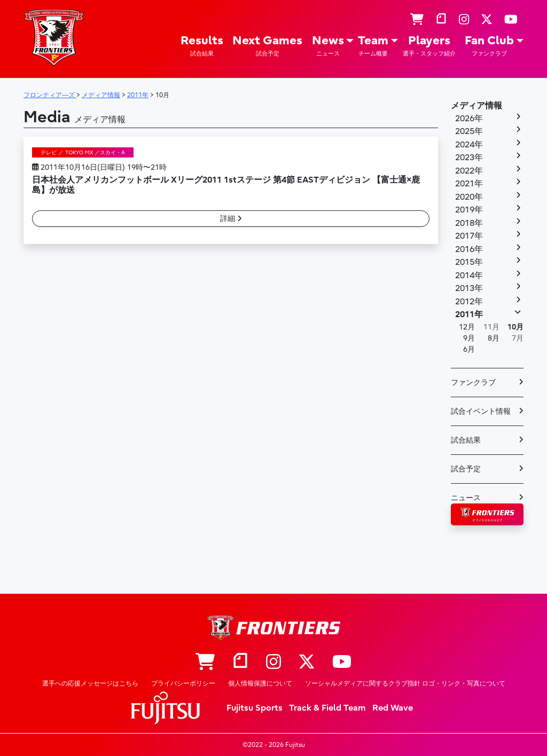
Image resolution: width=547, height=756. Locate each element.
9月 (469, 338)
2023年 (469, 157)
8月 (494, 338)
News (328, 46)
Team (373, 46)
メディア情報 (476, 106)
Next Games (267, 46)
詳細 (231, 219)
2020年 (469, 197)
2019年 (469, 210)
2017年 (469, 236)
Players (429, 46)
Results (202, 46)
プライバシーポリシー (183, 683)
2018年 (469, 223)
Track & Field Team (327, 708)
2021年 (469, 184)
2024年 (469, 145)
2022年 (469, 171)
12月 (467, 327)
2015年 (469, 262)
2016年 (469, 249)
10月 (515, 327)
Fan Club (489, 46)
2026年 (469, 119)
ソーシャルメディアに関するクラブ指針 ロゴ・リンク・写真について (405, 683)
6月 (469, 349)
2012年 (469, 302)
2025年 (469, 131)
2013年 (469, 288)
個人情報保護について (260, 683)
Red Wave (393, 708)
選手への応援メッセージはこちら (90, 683)
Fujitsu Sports (255, 708)
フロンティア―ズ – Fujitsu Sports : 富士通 (54, 38)
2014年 (469, 275)
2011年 (469, 314)
